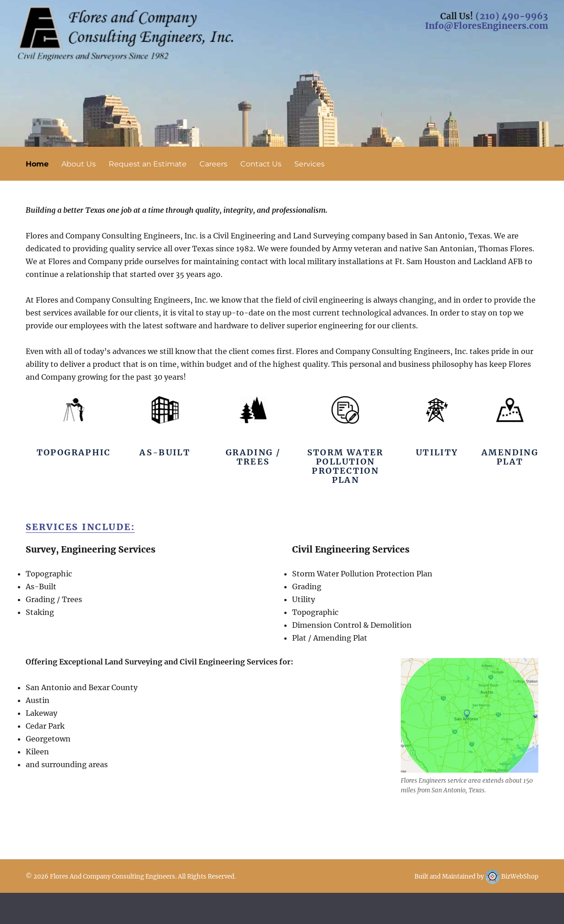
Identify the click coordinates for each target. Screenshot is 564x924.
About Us (79, 164)
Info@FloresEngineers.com (487, 26)
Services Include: (80, 527)
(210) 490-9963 (512, 16)
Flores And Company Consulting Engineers (113, 877)
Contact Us (261, 164)
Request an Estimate (148, 164)
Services (310, 164)
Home (37, 164)
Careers (213, 164)
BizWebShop (512, 877)
